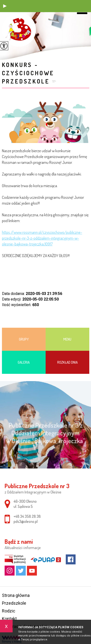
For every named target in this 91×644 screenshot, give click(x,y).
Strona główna (16, 595)
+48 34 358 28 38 (27, 516)
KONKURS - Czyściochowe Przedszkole (28, 73)
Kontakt (9, 619)
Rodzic (9, 611)
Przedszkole (14, 603)
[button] (5, 6)
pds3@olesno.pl (26, 521)
